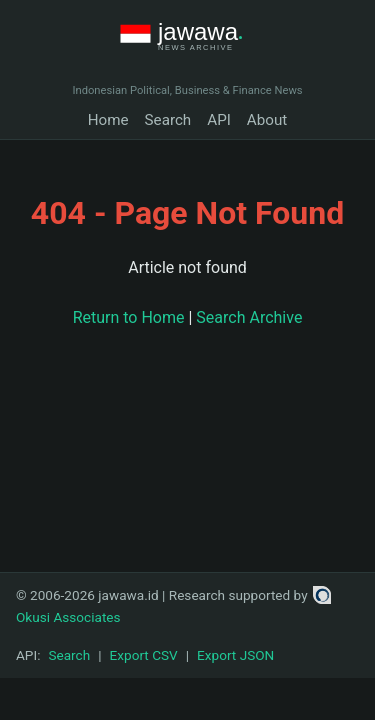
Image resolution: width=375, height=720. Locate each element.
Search (168, 120)
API (219, 120)
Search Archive (249, 317)
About (267, 120)
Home (108, 120)
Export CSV (144, 655)
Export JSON (235, 655)
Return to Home (129, 317)
